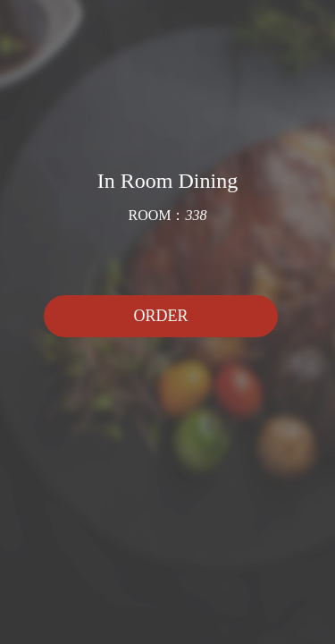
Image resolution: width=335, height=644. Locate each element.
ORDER (160, 316)
